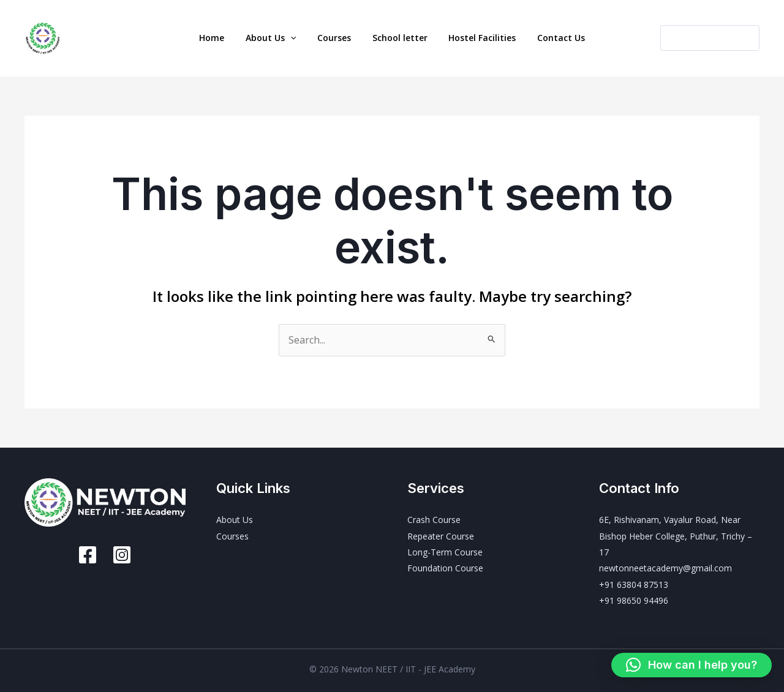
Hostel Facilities (472, 38)
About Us (281, 38)
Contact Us (545, 38)
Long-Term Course (445, 552)
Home (228, 38)
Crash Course (434, 520)
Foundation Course (445, 568)
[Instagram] (122, 555)
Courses (337, 38)
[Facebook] (88, 555)
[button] (300, 38)
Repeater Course (441, 536)
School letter (396, 38)
